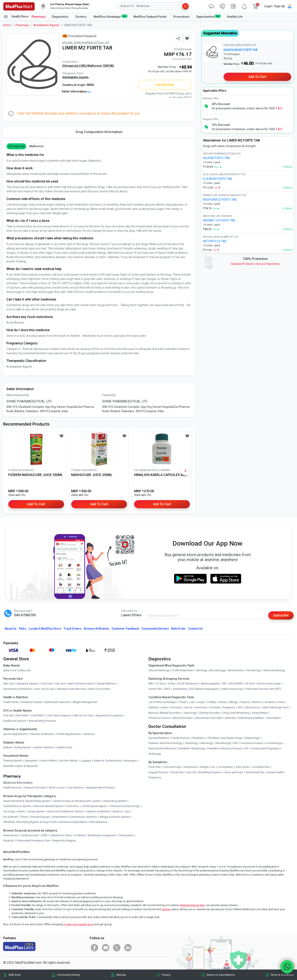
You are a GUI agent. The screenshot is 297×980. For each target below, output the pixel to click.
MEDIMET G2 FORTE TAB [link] (219, 220)
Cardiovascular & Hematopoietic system (77, 801)
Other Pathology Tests (276, 707)
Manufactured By (18, 395)
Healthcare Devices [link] (15, 721)
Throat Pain (177, 772)
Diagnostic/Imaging (64, 840)
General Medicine (159, 738)
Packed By (109, 395)
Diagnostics (60, 17)
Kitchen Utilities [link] (69, 761)
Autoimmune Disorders (209, 718)
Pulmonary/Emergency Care (33, 840)
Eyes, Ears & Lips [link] (45, 689)
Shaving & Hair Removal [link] (71, 689)
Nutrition (118, 811)
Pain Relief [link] (22, 715)
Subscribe (281, 615)
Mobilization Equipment (102, 835)
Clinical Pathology (159, 670)
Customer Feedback (125, 629)
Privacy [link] (166, 975)
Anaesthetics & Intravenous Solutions (75, 817)
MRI (151, 684)
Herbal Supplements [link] (68, 734)
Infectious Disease (160, 718)
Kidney (222, 702)
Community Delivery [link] (68, 975)
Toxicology (190, 713)
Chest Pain (155, 767)
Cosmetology (274, 743)
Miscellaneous (99, 822)
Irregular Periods (158, 772)
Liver (192, 702)
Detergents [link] (31, 761)
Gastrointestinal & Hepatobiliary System (27, 801)
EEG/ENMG (236, 684)
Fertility (212, 702)
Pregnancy (229, 707)
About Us (11, 629)
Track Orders (73, 629)
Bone (165, 707)
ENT (236, 743)
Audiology (155, 754)
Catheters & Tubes (61, 835)
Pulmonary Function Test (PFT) (263, 689)
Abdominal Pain (255, 772)
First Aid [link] (8, 715)
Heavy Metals (260, 713)
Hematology (254, 670)
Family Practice (181, 738)
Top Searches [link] (76, 788)
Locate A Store (45, 629)
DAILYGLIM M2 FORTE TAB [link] (241, 50)
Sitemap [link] (121, 975)
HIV (240, 707)
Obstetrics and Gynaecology (225, 738)
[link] (19, 6)
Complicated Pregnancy (265, 748)
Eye (127, 811)
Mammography (210, 684)
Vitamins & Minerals (98, 811)
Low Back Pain (261, 767)
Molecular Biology (274, 670)
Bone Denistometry (269, 684)
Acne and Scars (234, 772)
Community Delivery (155, 629)
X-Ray (171, 684)
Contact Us (195, 629)
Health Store (16, 17)
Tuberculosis (252, 707)
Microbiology (217, 670)
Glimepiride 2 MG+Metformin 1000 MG (88, 66)
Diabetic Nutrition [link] (44, 747)
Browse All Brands (97, 629)
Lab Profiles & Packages (163, 702)
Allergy (233, 702)
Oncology (9, 811)
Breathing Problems (210, 772)
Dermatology (223, 743)
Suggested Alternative (220, 33)
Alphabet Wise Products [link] (101, 788)
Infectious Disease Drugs (125, 806)
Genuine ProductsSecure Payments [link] (255, 264)
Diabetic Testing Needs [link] (17, 747)
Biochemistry (236, 670)
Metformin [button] (36, 146)
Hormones (72, 806)
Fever (281, 702)
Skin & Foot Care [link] (84, 715)
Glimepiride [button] (16, 146)
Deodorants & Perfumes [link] (18, 689)
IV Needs (80, 835)
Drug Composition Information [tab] (99, 132)
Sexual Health (275, 772)
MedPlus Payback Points (150, 17)
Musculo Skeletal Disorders (165, 713)
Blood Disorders (183, 718)
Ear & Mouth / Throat (15, 817)
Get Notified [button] (165, 85)
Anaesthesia (11, 835)
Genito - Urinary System (31, 811)
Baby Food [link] (10, 670)
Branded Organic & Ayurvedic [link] (21, 766)
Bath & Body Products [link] (81, 684)
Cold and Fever (172, 767)
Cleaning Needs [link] (13, 761)
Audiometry (180, 689)
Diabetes (154, 707)
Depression (191, 767)
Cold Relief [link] (37, 715)
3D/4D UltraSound (188, 684)
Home (7, 25)
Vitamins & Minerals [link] (42, 734)
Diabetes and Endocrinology (165, 743)
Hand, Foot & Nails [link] (99, 689)
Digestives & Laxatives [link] (109, 715)
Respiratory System (115, 801)
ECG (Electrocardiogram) (204, 689)
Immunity (176, 707)
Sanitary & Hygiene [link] (28, 684)
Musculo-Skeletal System (49, 806)
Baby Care (25, 670)
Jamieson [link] (89, 734)
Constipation (225, 767)
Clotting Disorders (210, 713)
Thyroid (245, 702)
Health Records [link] (12, 788)
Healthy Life (235, 17)
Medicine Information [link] (18, 783)
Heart (183, 702)
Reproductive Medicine (162, 748)
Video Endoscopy (232, 689)
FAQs (22, 629)
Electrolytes (274, 718)
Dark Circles (243, 767)
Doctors (81, 17)
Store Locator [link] (57, 788)
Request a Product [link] (35, 788)
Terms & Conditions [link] (282, 975)
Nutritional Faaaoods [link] (57, 702)
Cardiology (191, 743)
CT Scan (160, 684)
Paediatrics (199, 738)
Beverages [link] (130, 761)
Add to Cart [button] (36, 504)
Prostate (215, 707)
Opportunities (208, 16)
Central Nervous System (17, 806)
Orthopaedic (126, 835)
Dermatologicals (40, 817)
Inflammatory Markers (252, 718)
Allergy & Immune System (115, 817)
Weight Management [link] (85, 702)
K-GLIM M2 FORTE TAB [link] (218, 179)
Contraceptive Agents (94, 806)
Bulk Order (178, 629)
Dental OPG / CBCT (159, 689)
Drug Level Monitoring (236, 713)
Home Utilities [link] (49, 761)
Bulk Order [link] (15, 975)
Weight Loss (208, 767)
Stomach (231, 718)
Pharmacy (38, 17)
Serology (202, 670)
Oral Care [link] (47, 684)
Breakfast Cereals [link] (32, 702)
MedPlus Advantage (110, 16)
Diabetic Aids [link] (64, 747)
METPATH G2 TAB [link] (215, 241)
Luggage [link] (86, 761)
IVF (246, 748)
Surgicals (9, 840)
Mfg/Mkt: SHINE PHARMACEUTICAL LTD (86, 43)
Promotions (181, 17)
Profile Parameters (183, 670)
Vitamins (257, 702)
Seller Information (76, 91)
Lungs (201, 702)
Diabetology (252, 738)
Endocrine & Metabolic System (66, 811)
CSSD (44, 835)
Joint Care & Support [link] (59, 715)
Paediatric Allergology (192, 748)
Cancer (188, 707)
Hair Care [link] (60, 684)
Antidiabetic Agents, (76, 77)
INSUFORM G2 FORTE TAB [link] (220, 200)
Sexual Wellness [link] (106, 684)
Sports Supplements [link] (15, 734)
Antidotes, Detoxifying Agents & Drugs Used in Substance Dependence (45, 822)
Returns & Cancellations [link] (221, 975)
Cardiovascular (30, 835)
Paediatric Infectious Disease (225, 748)
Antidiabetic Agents (46, 25)
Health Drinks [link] (11, 702)
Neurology (207, 743)
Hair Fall (191, 772)
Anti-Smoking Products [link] (42, 721)
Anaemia (270, 702)
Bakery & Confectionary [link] (108, 761)
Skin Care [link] (9, 684)
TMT (224, 684)
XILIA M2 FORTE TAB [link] (216, 158)
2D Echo (250, 684)
